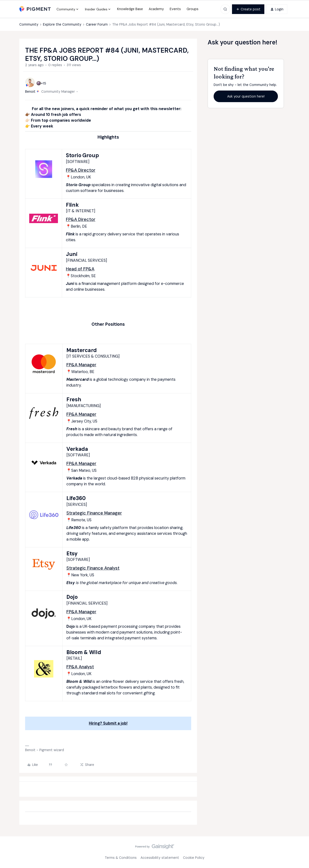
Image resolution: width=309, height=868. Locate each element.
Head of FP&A (80, 269)
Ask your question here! (246, 96)
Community (29, 24)
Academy (156, 9)
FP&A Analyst (80, 667)
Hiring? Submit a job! (108, 723)
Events (175, 9)
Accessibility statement (160, 858)
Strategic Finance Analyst (93, 568)
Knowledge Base (130, 9)
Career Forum (97, 24)
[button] (248, 9)
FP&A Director (81, 170)
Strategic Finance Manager (94, 513)
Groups (193, 9)
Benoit (30, 92)
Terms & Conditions (121, 858)
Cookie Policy (194, 858)
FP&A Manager (81, 365)
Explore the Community (62, 24)
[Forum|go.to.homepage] (35, 9)
